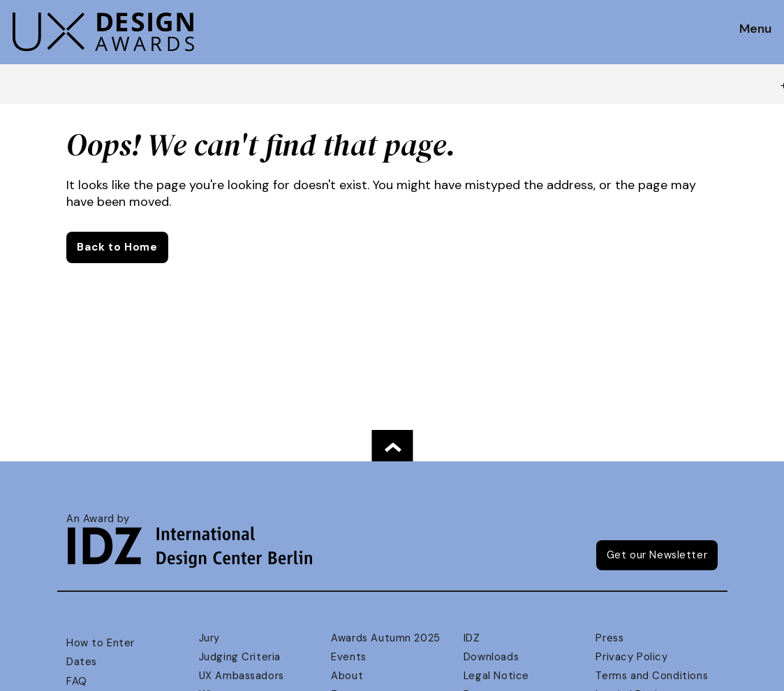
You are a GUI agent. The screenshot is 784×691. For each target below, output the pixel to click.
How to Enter (101, 643)
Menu (755, 29)
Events (349, 657)
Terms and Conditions (652, 676)
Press (609, 638)
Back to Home (117, 247)
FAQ (77, 681)
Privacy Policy (631, 657)
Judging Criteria (240, 657)
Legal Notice (496, 676)
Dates (82, 662)
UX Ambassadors (242, 676)
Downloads (491, 657)
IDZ (472, 638)
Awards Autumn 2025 (386, 638)
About (347, 676)
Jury (209, 638)
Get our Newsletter (657, 555)
